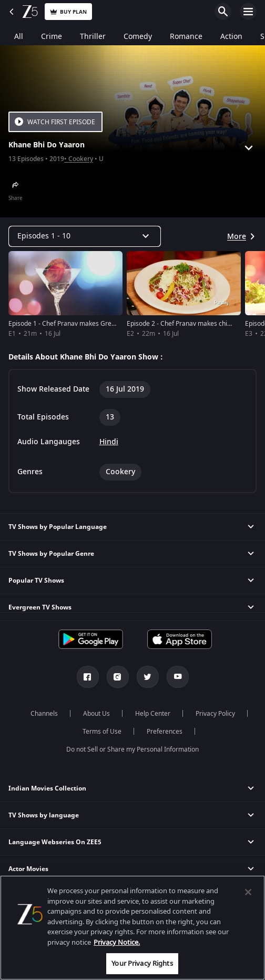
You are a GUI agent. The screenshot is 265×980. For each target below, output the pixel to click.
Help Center (153, 714)
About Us (96, 714)
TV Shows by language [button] (44, 815)
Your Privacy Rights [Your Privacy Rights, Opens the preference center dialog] (142, 963)
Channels (44, 714)
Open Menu (248, 12)
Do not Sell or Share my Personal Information (132, 749)
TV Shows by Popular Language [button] (58, 527)
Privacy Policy (215, 714)
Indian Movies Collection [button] (47, 788)
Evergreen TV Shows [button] (40, 607)
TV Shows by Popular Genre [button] (51, 554)
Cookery (81, 159)
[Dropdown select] (85, 236)
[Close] (248, 892)
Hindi (109, 442)
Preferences (165, 732)
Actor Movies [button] (28, 869)
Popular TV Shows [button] (36, 581)
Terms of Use (102, 732)
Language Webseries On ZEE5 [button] (55, 842)
